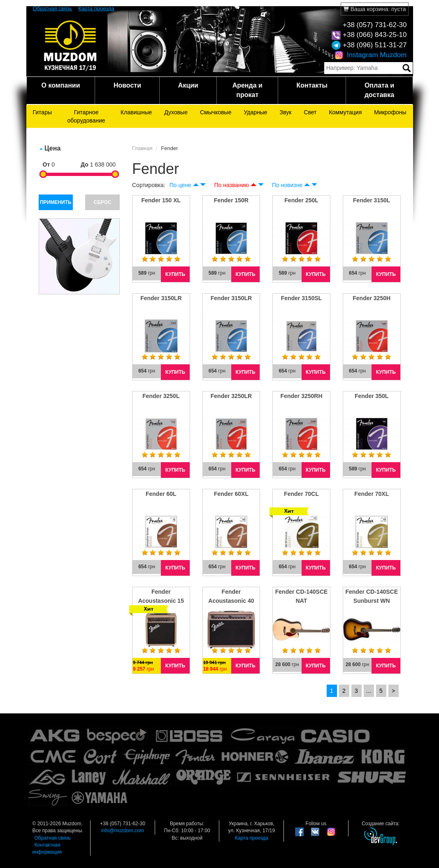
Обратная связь (53, 8)
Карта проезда (96, 8)
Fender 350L (372, 396)
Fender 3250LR (231, 396)
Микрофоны (390, 112)
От (46, 164)
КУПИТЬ (175, 274)
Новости (127, 85)
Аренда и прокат (247, 90)
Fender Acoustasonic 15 (161, 596)
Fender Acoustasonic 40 (231, 596)
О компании (60, 85)
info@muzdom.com (123, 831)
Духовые (176, 112)
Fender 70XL (372, 494)
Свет (310, 112)
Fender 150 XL (161, 200)
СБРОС (103, 202)
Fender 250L (301, 200)
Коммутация (345, 112)
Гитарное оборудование (86, 116)
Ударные (255, 112)
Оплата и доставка (379, 90)
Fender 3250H (372, 298)
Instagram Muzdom (370, 55)
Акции (188, 85)
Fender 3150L (372, 200)
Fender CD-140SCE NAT (302, 596)
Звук (286, 112)
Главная (142, 148)
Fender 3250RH (302, 396)
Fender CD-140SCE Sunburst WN (372, 596)
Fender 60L (161, 494)
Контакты (312, 85)
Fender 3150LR (161, 298)
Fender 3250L (161, 396)
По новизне (287, 185)
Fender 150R (231, 200)
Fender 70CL (301, 494)
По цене (180, 185)
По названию (231, 185)
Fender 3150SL (302, 298)
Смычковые (216, 112)
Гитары (43, 112)
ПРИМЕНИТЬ (56, 202)
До (85, 164)
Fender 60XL (231, 494)
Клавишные (136, 112)
